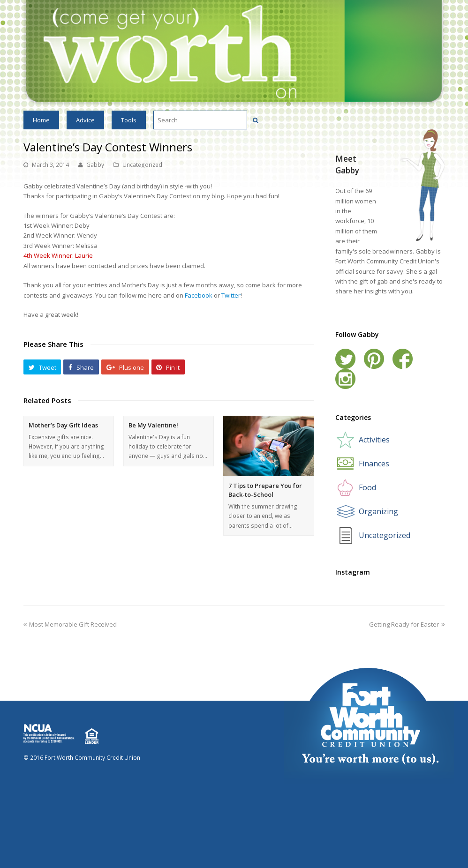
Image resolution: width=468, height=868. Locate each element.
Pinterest (374, 359)
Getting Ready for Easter (407, 624)
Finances (374, 464)
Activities (374, 440)
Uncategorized (142, 165)
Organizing (378, 511)
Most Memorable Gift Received (70, 624)
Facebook (199, 295)
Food (367, 487)
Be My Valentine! (153, 425)
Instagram (345, 379)
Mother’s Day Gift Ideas (63, 425)
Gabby (95, 165)
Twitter (231, 295)
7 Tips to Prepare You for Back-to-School (265, 490)
